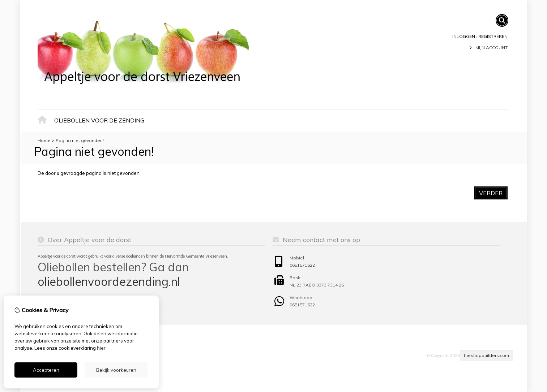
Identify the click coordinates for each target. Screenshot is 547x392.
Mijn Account (492, 48)
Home (44, 121)
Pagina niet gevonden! (80, 140)
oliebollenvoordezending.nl (109, 281)
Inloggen (464, 36)
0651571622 (302, 265)
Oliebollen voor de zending (99, 120)
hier (101, 348)
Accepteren (46, 370)
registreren (493, 36)
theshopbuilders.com (486, 355)
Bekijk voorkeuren (116, 370)
